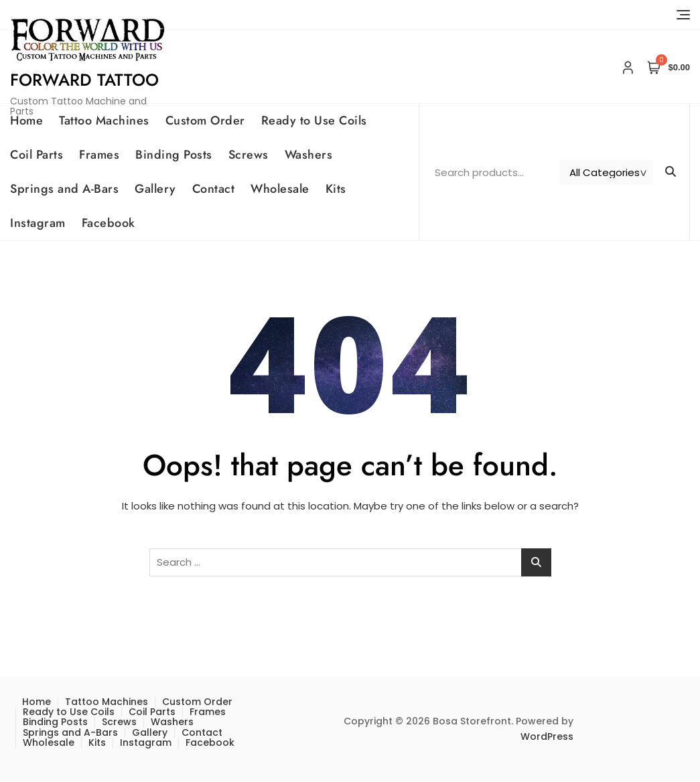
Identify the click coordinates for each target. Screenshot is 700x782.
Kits (336, 189)
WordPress (547, 736)
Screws (249, 155)
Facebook (109, 223)
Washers (309, 155)
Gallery (155, 189)
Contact (214, 189)
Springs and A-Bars (64, 189)
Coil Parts (37, 155)
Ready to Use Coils (314, 121)
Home (26, 121)
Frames (99, 155)
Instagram (38, 223)
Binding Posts (174, 155)
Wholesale (280, 189)
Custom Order (205, 121)
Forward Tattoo (84, 80)
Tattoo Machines (104, 121)
